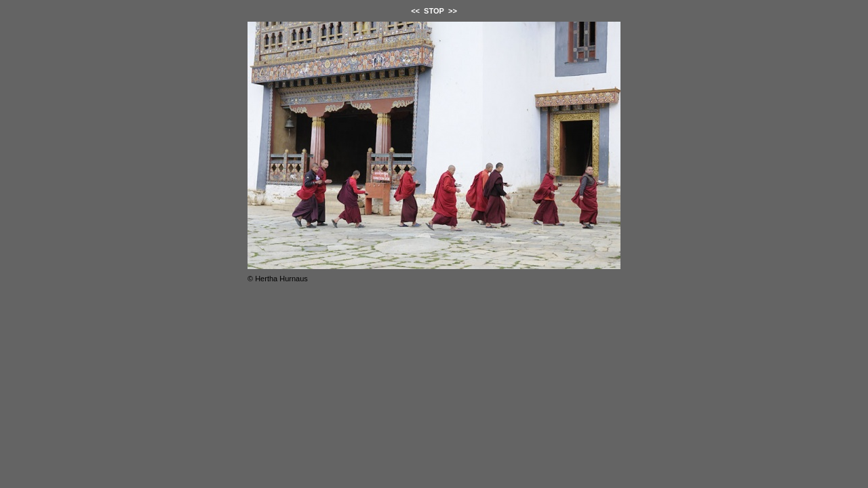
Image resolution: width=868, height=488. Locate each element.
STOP (434, 11)
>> (453, 11)
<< (415, 11)
